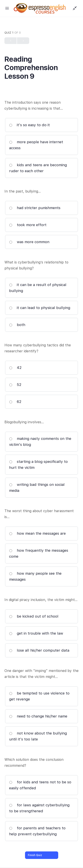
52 (15, 385)
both (17, 325)
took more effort (28, 225)
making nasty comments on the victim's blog (40, 442)
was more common (29, 242)
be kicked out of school (34, 616)
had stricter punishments (35, 208)
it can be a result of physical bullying (38, 288)
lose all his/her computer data (39, 650)
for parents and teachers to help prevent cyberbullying (37, 831)
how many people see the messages (35, 576)
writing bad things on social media (37, 487)
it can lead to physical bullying (40, 308)
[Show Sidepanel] (74, 8)
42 (15, 368)
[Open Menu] (7, 8)
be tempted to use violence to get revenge (39, 696)
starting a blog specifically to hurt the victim (38, 465)
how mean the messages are (37, 533)
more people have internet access (36, 145)
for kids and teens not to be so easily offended (40, 785)
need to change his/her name (38, 716)
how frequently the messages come (39, 553)
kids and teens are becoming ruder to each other (38, 168)
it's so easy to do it (29, 125)
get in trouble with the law (36, 633)
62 (15, 402)
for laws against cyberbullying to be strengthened (39, 808)
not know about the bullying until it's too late (38, 736)
